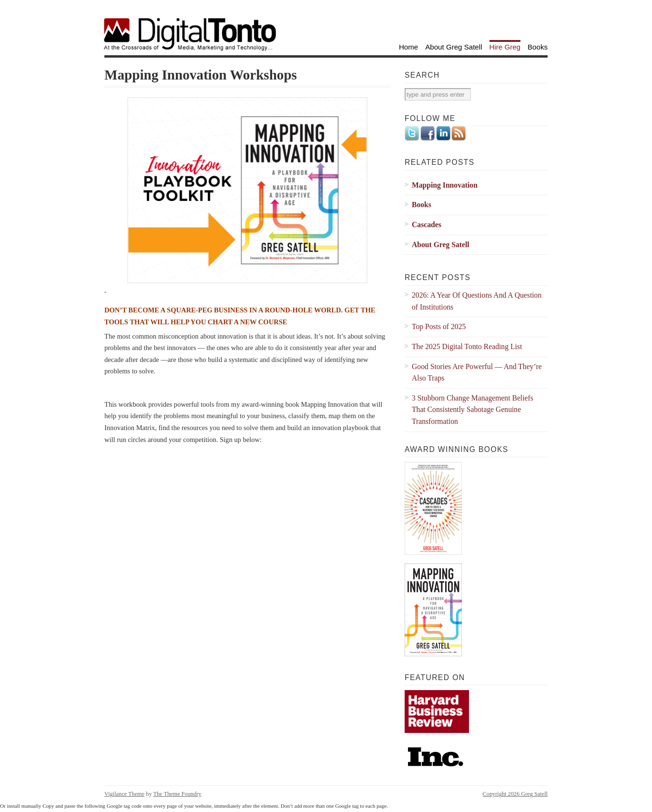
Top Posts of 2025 (439, 326)
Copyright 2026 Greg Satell (515, 794)
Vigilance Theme (124, 794)
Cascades (427, 225)
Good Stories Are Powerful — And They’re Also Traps (477, 372)
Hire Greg (505, 47)
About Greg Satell (453, 47)
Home (408, 47)
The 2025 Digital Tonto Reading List (467, 346)
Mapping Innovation (445, 185)
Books (538, 47)
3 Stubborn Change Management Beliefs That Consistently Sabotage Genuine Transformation (473, 410)
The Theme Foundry (177, 794)
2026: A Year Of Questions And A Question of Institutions (477, 301)
